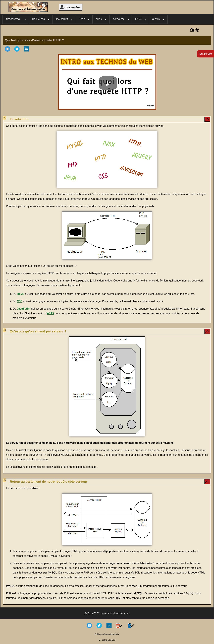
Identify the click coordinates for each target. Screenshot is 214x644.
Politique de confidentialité (107, 634)
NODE (82, 19)
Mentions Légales (107, 640)
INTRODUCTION (13, 19)
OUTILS (156, 19)
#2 (5, 330)
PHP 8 (99, 19)
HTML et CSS (39, 19)
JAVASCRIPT (62, 19)
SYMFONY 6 (118, 19)
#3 (5, 480)
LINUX (138, 19)
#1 (5, 118)
